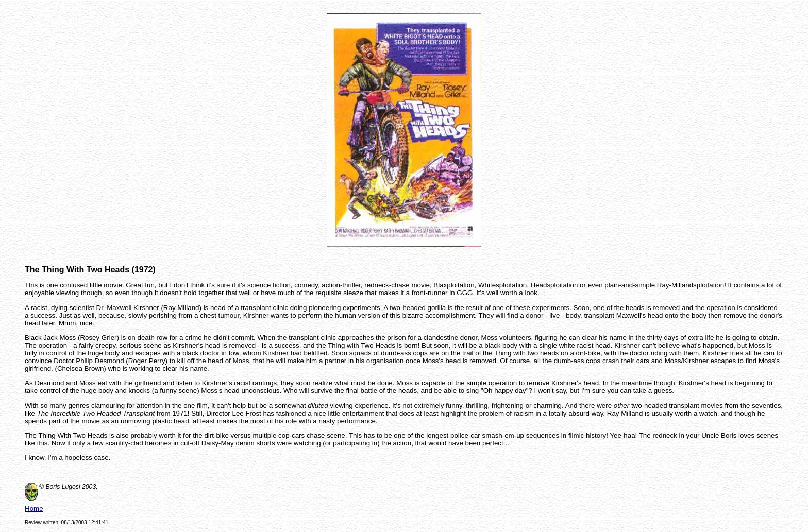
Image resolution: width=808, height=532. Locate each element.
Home (34, 509)
